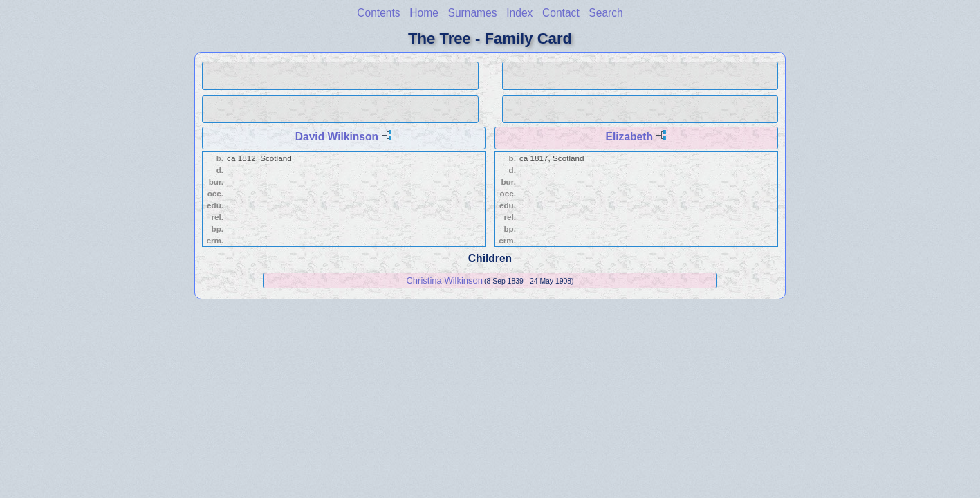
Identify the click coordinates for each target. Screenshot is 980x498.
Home (424, 13)
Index (519, 13)
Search (605, 13)
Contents (378, 13)
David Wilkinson (337, 137)
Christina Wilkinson (444, 280)
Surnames (473, 13)
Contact (561, 13)
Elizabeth (629, 137)
